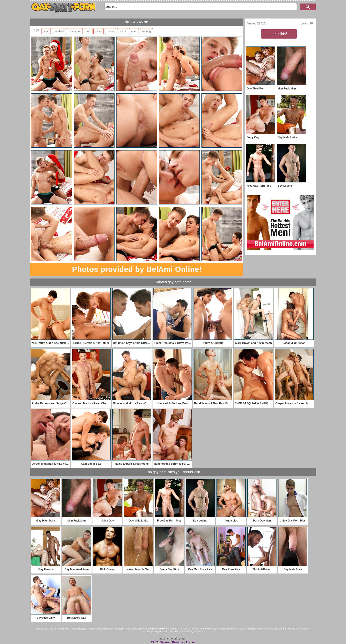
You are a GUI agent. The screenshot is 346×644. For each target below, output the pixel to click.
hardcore (75, 31)
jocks (99, 31)
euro (134, 31)
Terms (165, 642)
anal (46, 31)
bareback (59, 31)
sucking (146, 31)
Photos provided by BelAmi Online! (137, 269)
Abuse (190, 642)
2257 (154, 642)
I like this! (279, 34)
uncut (123, 31)
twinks (110, 31)
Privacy (177, 642)
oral (88, 31)
